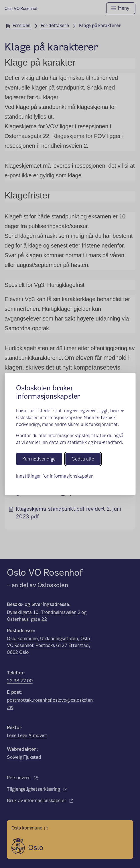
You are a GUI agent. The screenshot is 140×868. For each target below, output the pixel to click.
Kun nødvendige (39, 459)
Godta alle (83, 459)
